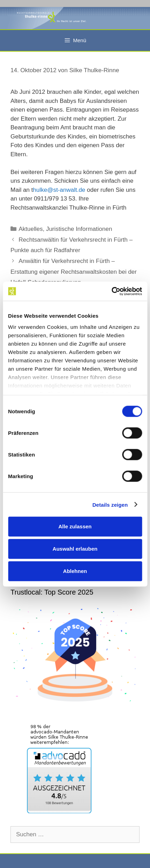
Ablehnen (75, 571)
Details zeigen (110, 504)
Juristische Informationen (79, 229)
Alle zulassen (75, 526)
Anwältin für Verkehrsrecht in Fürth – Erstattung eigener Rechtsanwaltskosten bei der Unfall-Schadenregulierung (74, 272)
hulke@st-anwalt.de (59, 190)
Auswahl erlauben (75, 549)
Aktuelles (31, 229)
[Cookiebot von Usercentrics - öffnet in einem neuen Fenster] (111, 291)
